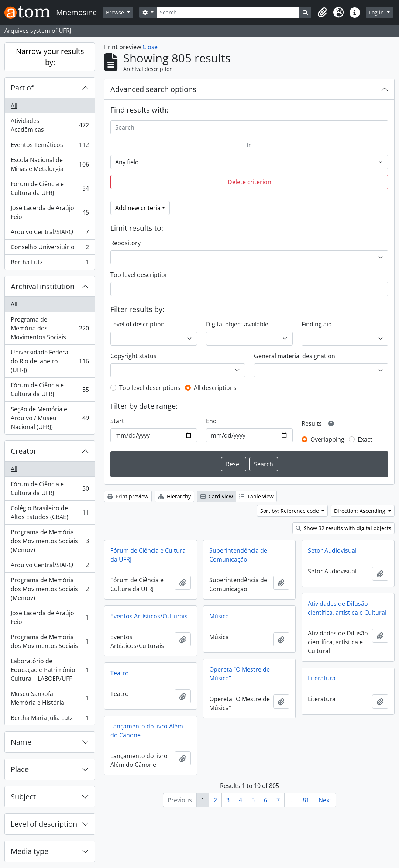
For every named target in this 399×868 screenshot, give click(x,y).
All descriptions (215, 388)
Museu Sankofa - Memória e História (50, 698)
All (14, 106)
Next (325, 800)
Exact (365, 439)
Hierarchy (174, 496)
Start (117, 421)
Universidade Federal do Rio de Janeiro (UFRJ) (50, 361)
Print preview (128, 496)
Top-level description (140, 275)
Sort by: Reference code (290, 511)
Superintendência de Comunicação (238, 555)
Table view (256, 496)
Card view (217, 496)
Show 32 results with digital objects (343, 528)
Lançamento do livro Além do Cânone (147, 731)
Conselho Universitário (50, 249)
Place (20, 769)
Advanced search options (153, 89)
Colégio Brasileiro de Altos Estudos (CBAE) (50, 512)
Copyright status (133, 356)
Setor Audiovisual (332, 550)
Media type (30, 851)
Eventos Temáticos (50, 146)
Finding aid (317, 324)
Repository (125, 243)
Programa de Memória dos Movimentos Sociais (50, 328)
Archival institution (43, 286)
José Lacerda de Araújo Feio (50, 212)
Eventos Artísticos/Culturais (149, 616)
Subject (23, 797)
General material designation (295, 356)
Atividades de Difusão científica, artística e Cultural (347, 608)
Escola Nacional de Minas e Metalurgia (50, 164)
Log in (377, 12)
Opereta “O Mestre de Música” (240, 674)
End (211, 421)
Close (150, 47)
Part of (22, 88)
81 (306, 800)
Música (219, 616)
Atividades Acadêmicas (50, 125)
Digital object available (237, 324)
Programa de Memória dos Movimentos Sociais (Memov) (50, 541)
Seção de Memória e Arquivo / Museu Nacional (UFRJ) (50, 418)
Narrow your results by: (50, 57)
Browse (116, 12)
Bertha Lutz (50, 264)
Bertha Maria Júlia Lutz (50, 719)
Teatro (120, 673)
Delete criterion (250, 182)
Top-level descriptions (150, 388)
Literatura (322, 678)
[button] (322, 13)
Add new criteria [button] (138, 208)
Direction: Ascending (360, 511)
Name (21, 742)
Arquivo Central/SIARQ (50, 234)
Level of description (44, 824)
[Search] (228, 12)
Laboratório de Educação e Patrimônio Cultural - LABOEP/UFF (50, 670)
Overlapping (327, 439)
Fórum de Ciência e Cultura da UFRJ (50, 188)
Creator (24, 451)
